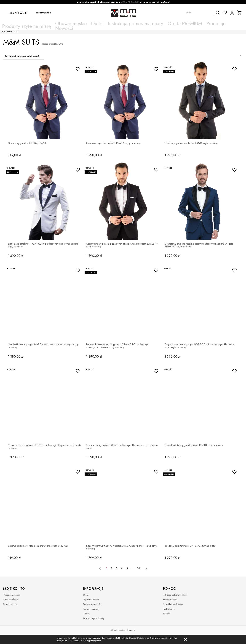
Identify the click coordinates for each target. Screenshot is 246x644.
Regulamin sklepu (91, 600)
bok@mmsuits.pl (44, 13)
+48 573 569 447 (18, 13)
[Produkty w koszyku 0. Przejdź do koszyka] (239, 13)
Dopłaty (86, 614)
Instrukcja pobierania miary (175, 595)
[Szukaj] (218, 13)
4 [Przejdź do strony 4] (122, 568)
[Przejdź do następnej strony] (146, 568)
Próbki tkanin (169, 609)
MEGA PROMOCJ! (130, 2)
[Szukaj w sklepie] (199, 13)
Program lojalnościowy (94, 618)
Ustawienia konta (11, 600)
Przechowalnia (10, 604)
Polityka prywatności (92, 604)
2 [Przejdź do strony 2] (112, 568)
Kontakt (166, 614)
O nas (86, 595)
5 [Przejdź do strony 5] (127, 568)
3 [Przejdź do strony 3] (117, 568)
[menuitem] (58, 24)
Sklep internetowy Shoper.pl (123, 630)
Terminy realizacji (91, 609)
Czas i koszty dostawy (173, 604)
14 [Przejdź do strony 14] (139, 568)
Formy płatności (170, 600)
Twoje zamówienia (12, 595)
